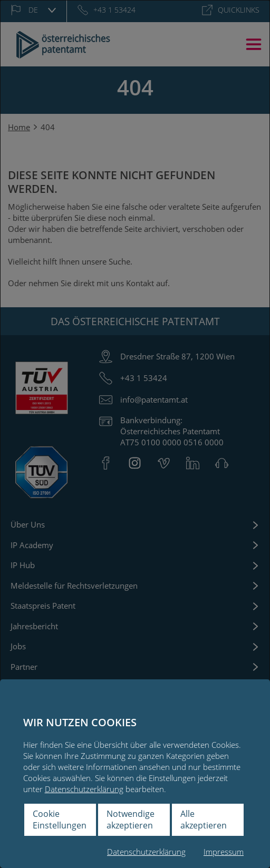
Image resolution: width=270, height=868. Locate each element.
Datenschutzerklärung (84, 789)
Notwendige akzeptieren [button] (131, 820)
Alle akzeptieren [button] (204, 820)
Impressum (224, 852)
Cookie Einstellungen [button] (60, 820)
